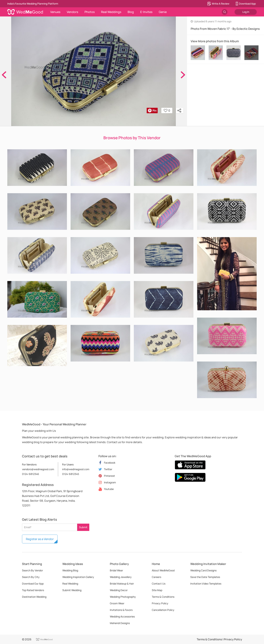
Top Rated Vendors (33, 590)
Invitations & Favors (121, 610)
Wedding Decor (119, 590)
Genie (163, 12)
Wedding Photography (123, 597)
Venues (55, 12)
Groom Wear (117, 603)
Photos (90, 12)
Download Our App (33, 584)
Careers (156, 577)
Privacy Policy (160, 603)
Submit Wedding (72, 590)
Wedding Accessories (122, 616)
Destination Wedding (34, 597)
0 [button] (167, 111)
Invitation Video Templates (206, 584)
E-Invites (146, 12)
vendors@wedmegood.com (38, 469)
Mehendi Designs (120, 623)
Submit (83, 527)
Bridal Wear (116, 570)
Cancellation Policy (163, 610)
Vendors (72, 12)
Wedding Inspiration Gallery (78, 577)
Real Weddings (111, 12)
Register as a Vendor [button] (40, 539)
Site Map (157, 590)
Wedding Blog (70, 570)
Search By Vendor (32, 570)
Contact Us (159, 584)
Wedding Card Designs (203, 570)
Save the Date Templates (205, 577)
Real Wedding (70, 584)
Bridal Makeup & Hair (122, 584)
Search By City (31, 577)
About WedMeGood (163, 570)
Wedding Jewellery (121, 577)
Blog (131, 12)
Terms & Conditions (163, 597)
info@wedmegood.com (76, 469)
